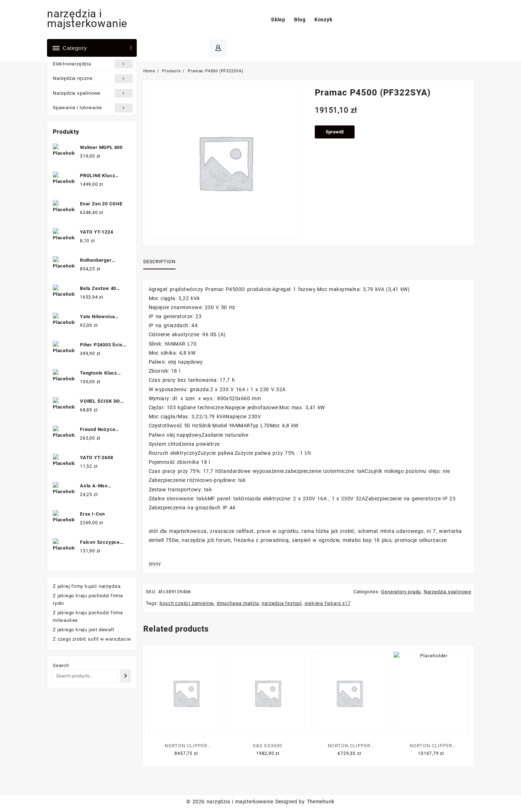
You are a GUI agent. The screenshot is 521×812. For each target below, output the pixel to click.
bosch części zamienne (187, 603)
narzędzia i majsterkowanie (87, 18)
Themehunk (321, 802)
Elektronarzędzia (93, 64)
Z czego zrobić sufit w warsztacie (92, 639)
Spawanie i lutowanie (93, 108)
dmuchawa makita (238, 603)
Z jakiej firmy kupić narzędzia (87, 586)
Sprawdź (335, 132)
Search (61, 665)
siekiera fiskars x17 (328, 603)
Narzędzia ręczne (93, 78)
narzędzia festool (282, 603)
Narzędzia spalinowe (93, 93)
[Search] (125, 676)
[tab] (162, 262)
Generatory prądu (401, 592)
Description (159, 262)
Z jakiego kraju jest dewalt (84, 630)
